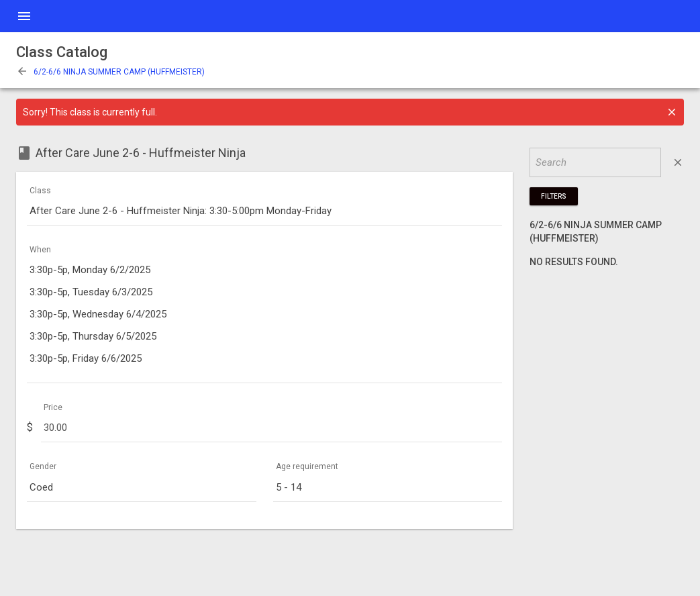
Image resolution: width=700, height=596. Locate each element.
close (678, 162)
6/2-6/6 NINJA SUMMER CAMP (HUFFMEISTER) (110, 72)
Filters (554, 196)
